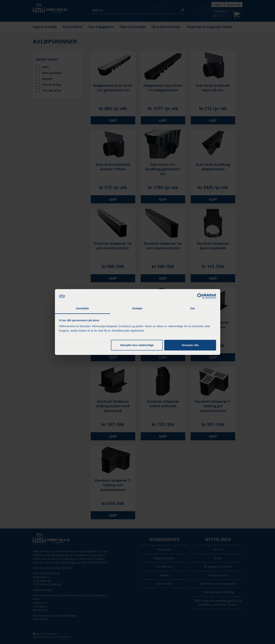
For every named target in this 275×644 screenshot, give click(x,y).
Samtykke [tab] (82, 308)
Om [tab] (193, 308)
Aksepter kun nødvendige (137, 345)
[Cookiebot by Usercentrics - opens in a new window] (200, 296)
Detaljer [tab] (138, 308)
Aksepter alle (190, 345)
